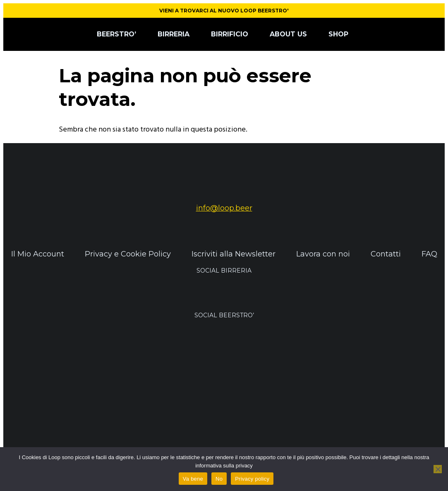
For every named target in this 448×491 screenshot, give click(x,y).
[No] (438, 469)
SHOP (338, 34)
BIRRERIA (174, 34)
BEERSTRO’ (116, 34)
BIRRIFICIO (230, 34)
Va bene (193, 479)
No (219, 479)
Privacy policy (252, 479)
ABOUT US (288, 34)
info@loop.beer (224, 208)
